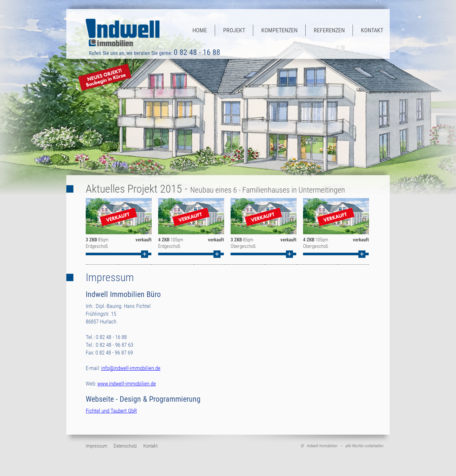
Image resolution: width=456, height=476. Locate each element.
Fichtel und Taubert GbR (111, 411)
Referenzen (329, 30)
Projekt (234, 30)
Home (200, 30)
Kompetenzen (279, 30)
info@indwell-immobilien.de (131, 368)
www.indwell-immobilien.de (127, 384)
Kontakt (372, 30)
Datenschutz (125, 446)
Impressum (96, 446)
